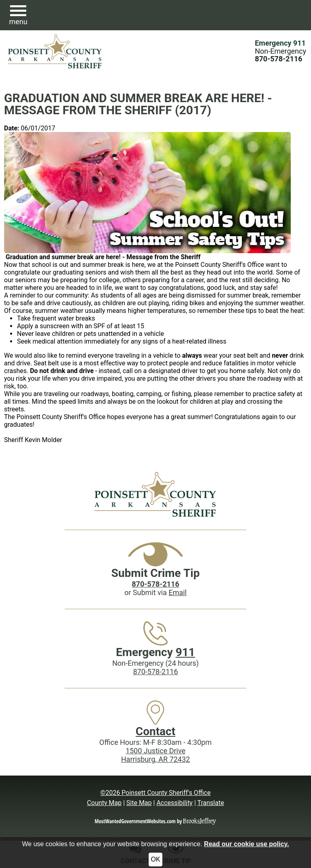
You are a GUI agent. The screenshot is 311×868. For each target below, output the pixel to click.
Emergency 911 (280, 43)
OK (155, 859)
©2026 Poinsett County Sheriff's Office (156, 793)
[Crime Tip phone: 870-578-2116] (155, 584)
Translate (210, 803)
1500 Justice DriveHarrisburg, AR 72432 (155, 755)
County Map (104, 803)
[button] (18, 15)
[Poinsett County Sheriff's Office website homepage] (155, 494)
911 (185, 652)
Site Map (139, 803)
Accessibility (174, 803)
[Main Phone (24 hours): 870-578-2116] (278, 59)
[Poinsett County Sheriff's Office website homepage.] (55, 51)
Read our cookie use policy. (246, 844)
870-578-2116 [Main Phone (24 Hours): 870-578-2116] (155, 672)
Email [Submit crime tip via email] (178, 592)
